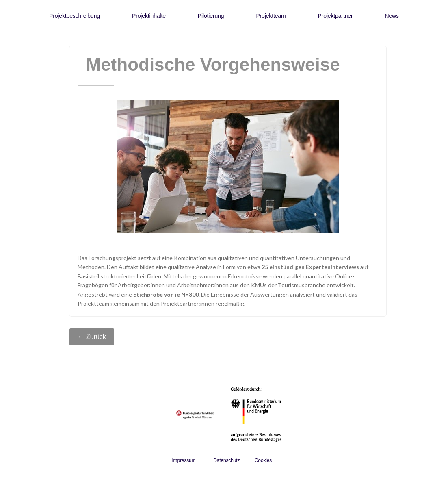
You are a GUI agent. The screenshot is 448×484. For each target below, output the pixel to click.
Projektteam (271, 16)
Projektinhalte (149, 16)
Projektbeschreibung (75, 16)
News (392, 16)
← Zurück (92, 337)
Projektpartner (335, 16)
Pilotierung (211, 16)
